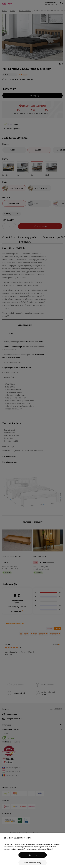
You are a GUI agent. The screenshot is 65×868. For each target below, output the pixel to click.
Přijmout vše (32, 855)
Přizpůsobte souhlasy (33, 863)
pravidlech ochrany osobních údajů (42, 849)
